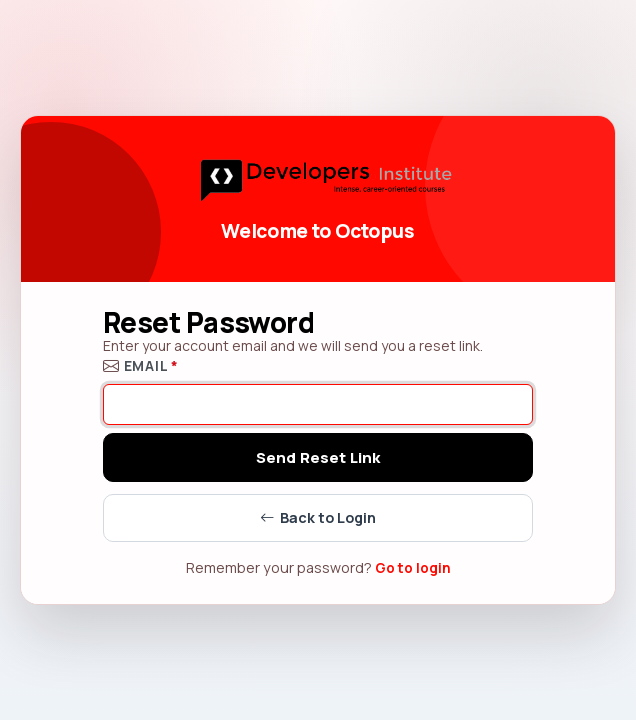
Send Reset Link (318, 457)
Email (141, 365)
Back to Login (318, 518)
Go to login (413, 568)
